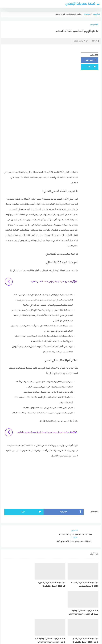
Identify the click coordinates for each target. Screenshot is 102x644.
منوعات (94, 25)
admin (96, 41)
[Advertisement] (41, 69)
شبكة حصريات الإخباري (80, 4)
